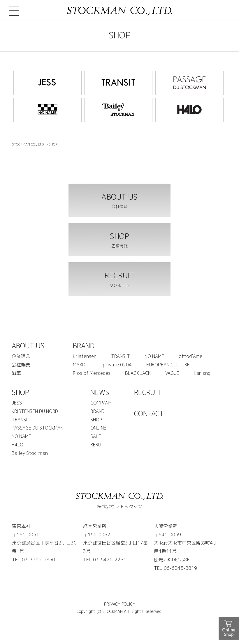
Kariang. (203, 373)
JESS (17, 403)
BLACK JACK (138, 373)
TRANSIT (121, 356)
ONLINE (98, 428)
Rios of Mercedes (92, 373)
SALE (96, 436)
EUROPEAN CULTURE (168, 365)
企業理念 (21, 356)
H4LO (17, 445)
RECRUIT (148, 392)
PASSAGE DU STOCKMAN (37, 428)
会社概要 (21, 365)
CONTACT (149, 414)
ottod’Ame (190, 356)
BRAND (84, 346)
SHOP (20, 392)
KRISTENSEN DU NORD (35, 411)
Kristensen (85, 356)
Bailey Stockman (30, 453)
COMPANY (101, 403)
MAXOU (81, 365)
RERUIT (98, 445)
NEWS (100, 392)
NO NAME (154, 356)
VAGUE (172, 373)
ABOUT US (28, 346)
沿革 (16, 373)
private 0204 (117, 365)
